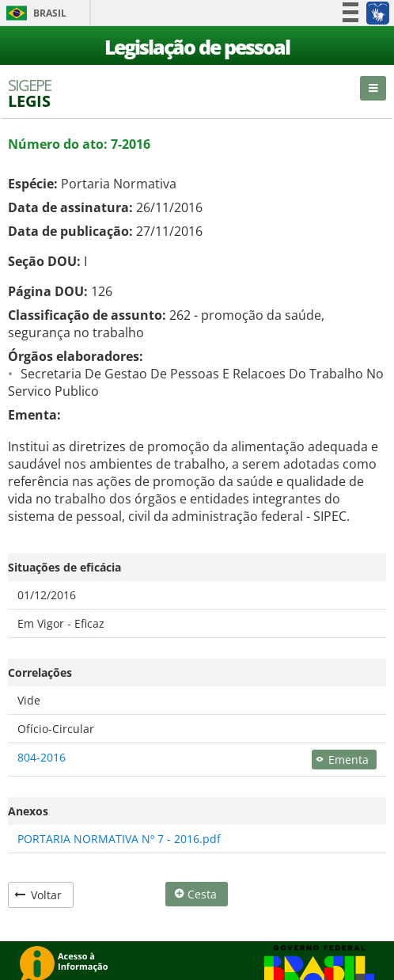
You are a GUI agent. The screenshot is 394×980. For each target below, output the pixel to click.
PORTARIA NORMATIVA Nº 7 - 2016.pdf (119, 839)
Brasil (34, 13)
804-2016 (42, 757)
